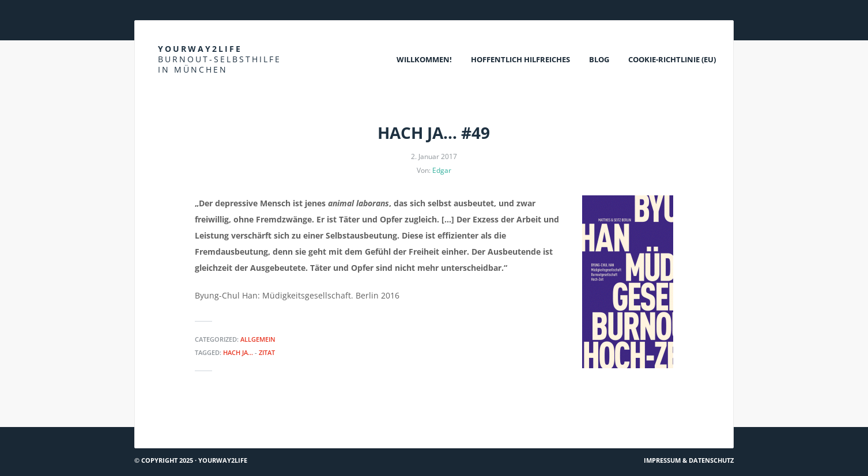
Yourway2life (220, 59)
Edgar (442, 170)
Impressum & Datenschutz (689, 460)
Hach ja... (238, 352)
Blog (599, 59)
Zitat (267, 352)
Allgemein (258, 339)
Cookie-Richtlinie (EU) (672, 59)
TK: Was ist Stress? (693, 423)
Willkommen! (424, 59)
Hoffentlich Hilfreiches (520, 59)
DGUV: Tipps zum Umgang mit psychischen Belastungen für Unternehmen (278, 423)
